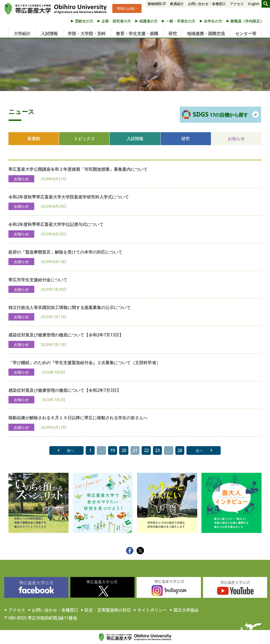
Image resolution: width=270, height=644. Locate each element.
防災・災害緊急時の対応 (108, 610)
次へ (199, 450)
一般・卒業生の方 (181, 21)
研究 (173, 34)
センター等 (246, 34)
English (254, 4)
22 (146, 450)
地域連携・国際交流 (206, 34)
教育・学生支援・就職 (137, 34)
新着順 (34, 139)
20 (124, 450)
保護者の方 (148, 21)
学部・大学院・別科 (87, 34)
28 (180, 450)
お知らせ (236, 139)
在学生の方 (213, 21)
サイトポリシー (152, 610)
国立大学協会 (186, 610)
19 (113, 450)
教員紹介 (177, 4)
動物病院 (155, 4)
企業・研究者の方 (116, 21)
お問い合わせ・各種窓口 (207, 4)
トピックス (84, 139)
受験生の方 (84, 21)
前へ (71, 450)
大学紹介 (22, 34)
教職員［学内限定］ (247, 21)
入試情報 (49, 34)
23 (157, 450)
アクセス (237, 4)
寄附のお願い (127, 8)
